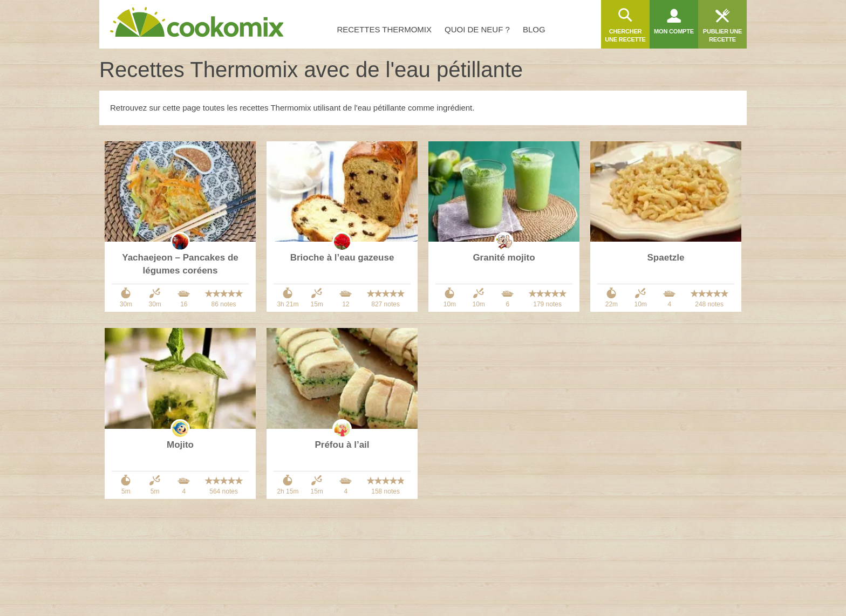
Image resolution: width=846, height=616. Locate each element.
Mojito (180, 445)
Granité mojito (504, 258)
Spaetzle (666, 258)
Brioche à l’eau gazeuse (342, 258)
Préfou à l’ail (342, 445)
